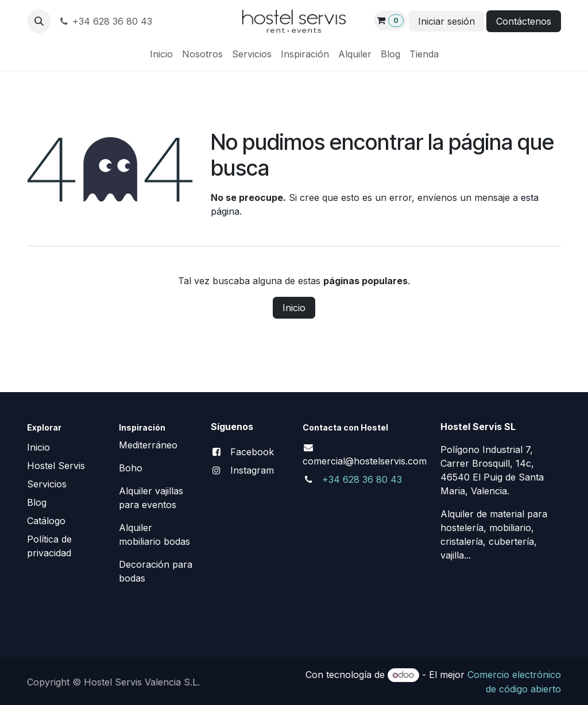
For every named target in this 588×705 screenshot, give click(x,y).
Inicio (294, 308)
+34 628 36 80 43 (105, 21)
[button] (39, 21)
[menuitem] (161, 54)
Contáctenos (524, 21)
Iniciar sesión (446, 21)
